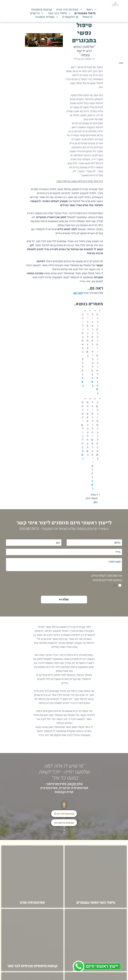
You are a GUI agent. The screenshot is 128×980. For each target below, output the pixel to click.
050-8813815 (29, 529)
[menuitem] (91, 10)
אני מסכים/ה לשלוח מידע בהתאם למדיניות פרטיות (107, 578)
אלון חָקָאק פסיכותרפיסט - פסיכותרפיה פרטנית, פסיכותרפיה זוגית (64, 788)
